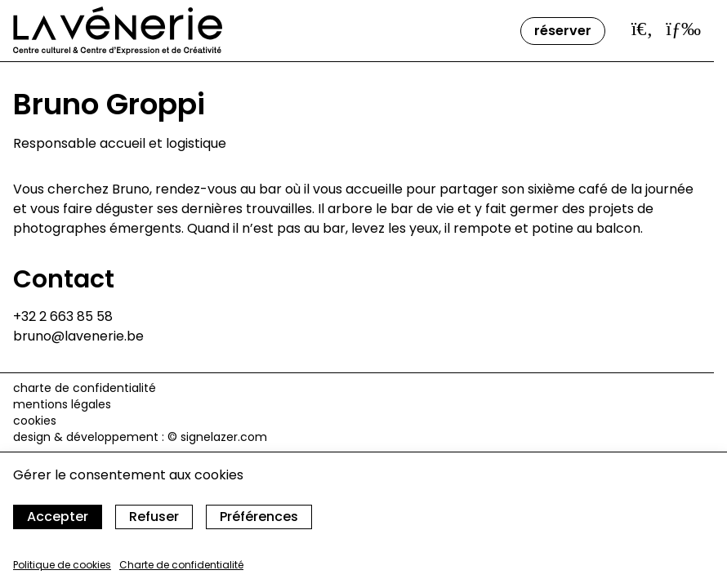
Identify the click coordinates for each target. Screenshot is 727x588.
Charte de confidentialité (181, 565)
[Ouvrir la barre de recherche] (642, 29)
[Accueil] (118, 31)
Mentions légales (62, 404)
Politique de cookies (62, 565)
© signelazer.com (217, 437)
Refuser (154, 517)
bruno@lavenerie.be (78, 336)
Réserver (563, 31)
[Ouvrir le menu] (683, 29)
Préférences (259, 517)
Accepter (58, 517)
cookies (35, 421)
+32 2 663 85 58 (63, 316)
